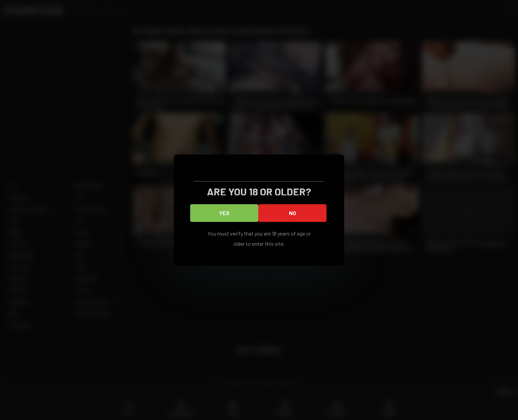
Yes (224, 213)
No (293, 213)
